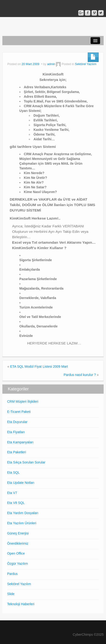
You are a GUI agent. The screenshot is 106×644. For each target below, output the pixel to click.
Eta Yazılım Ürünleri (22, 523)
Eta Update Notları (21, 483)
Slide (11, 594)
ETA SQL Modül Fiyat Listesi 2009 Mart (39, 366)
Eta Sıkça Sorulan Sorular (26, 462)
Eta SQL (13, 472)
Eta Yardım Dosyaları (23, 513)
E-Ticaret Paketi (19, 412)
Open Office (16, 553)
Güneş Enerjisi (18, 533)
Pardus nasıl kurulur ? (80, 375)
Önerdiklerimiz (18, 543)
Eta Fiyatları (16, 432)
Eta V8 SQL (16, 503)
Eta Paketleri (16, 452)
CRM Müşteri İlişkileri (23, 401)
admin (51, 64)
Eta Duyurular (17, 422)
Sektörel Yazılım (86, 64)
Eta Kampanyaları (20, 442)
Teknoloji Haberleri (21, 604)
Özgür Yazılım (17, 564)
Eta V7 (12, 493)
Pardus (12, 574)
